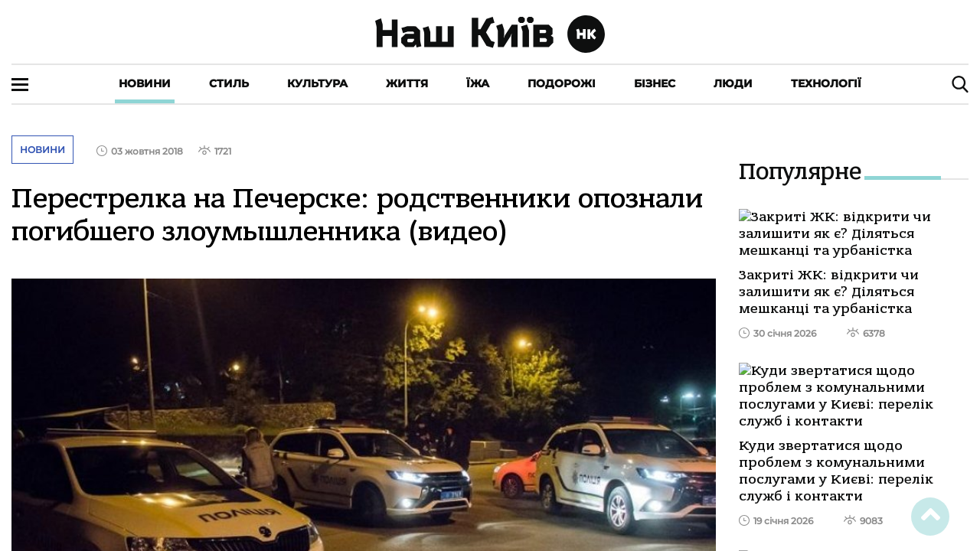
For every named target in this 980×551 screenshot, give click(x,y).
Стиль (229, 83)
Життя (407, 83)
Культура (317, 83)
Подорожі (562, 83)
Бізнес (655, 83)
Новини (145, 83)
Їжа (478, 83)
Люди (733, 83)
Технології (826, 83)
